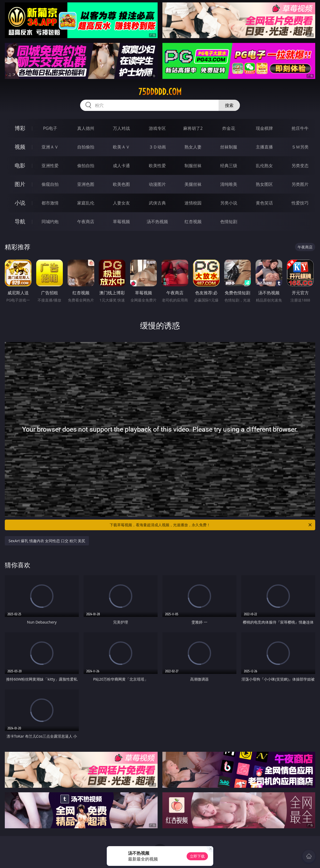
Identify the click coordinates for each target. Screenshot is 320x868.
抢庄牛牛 (300, 128)
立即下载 (197, 856)
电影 (20, 165)
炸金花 (229, 128)
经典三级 (229, 166)
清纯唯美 (229, 184)
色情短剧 (229, 222)
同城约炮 (50, 222)
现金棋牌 (264, 128)
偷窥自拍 (50, 184)
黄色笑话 (264, 203)
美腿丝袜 (193, 184)
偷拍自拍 (86, 166)
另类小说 (229, 203)
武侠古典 (157, 203)
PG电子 (50, 128)
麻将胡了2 (193, 128)
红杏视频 (193, 222)
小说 (20, 203)
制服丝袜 (193, 166)
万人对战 (121, 128)
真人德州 (86, 128)
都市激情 (50, 203)
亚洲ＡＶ (50, 147)
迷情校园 (193, 203)
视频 (20, 147)
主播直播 (264, 147)
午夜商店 (86, 222)
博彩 (20, 128)
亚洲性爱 (50, 166)
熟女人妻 (193, 147)
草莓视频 (121, 222)
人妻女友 (121, 203)
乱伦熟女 (264, 166)
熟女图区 (264, 184)
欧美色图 (121, 184)
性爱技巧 (300, 203)
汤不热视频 (157, 222)
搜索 (229, 105)
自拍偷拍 (86, 147)
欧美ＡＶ (121, 147)
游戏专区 (157, 128)
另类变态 (300, 166)
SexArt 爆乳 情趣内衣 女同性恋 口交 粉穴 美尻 (47, 541)
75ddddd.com (160, 92)
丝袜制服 (229, 147)
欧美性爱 (157, 166)
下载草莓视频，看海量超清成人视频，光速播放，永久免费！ (211, 525)
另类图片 (300, 184)
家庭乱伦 (86, 203)
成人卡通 (121, 166)
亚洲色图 (86, 184)
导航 (20, 221)
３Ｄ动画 (157, 147)
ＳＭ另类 (300, 147)
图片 (20, 184)
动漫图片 (157, 184)
